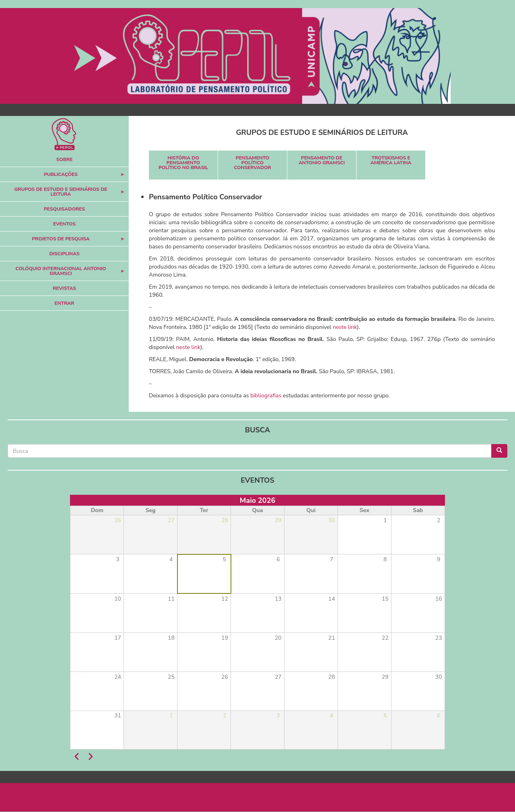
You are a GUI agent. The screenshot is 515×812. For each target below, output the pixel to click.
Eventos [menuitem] (64, 224)
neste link (345, 327)
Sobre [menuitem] (65, 159)
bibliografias (266, 396)
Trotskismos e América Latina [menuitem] (391, 160)
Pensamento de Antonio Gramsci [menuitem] (322, 160)
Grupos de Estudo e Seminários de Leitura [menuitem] (63, 194)
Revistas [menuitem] (64, 288)
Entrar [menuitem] (65, 303)
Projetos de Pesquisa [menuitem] (63, 241)
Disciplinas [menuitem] (65, 254)
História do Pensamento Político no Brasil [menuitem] (183, 163)
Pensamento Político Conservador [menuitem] (252, 163)
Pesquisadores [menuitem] (64, 209)
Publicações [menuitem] (63, 177)
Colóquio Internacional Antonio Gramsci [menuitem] (63, 273)
